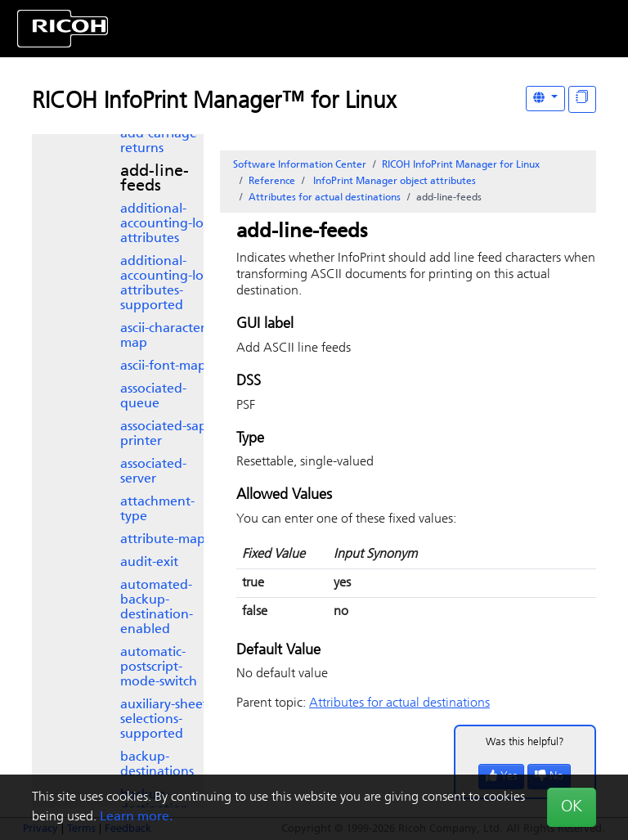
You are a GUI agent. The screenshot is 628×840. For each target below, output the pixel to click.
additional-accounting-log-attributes (168, 224)
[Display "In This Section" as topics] (582, 99)
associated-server (153, 472)
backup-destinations (157, 765)
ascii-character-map (165, 336)
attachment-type (157, 510)
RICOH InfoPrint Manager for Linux (461, 165)
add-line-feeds (155, 179)
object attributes (393, 182)
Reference (272, 182)
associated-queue (153, 397)
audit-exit (149, 563)
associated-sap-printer (166, 434)
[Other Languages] (545, 99)
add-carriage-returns (161, 141)
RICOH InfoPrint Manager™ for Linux (214, 102)
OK (572, 807)
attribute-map (163, 540)
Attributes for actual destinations (325, 198)
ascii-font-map (163, 366)
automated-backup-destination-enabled (157, 608)
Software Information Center (300, 165)
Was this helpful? (525, 742)
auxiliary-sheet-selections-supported (166, 720)
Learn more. (136, 817)
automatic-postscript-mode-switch (159, 667)
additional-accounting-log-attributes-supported (168, 284)
